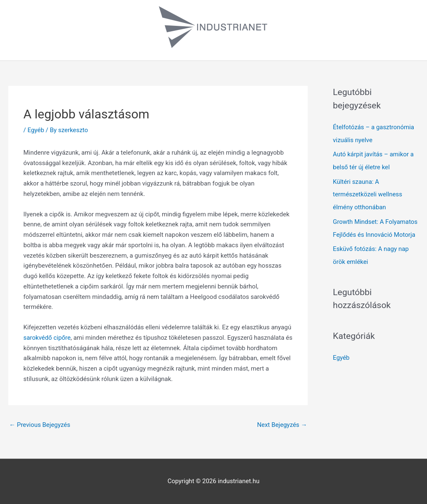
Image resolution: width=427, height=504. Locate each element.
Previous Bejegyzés (40, 425)
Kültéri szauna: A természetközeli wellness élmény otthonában (368, 193)
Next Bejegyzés (282, 425)
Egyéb (36, 130)
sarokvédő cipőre (47, 338)
